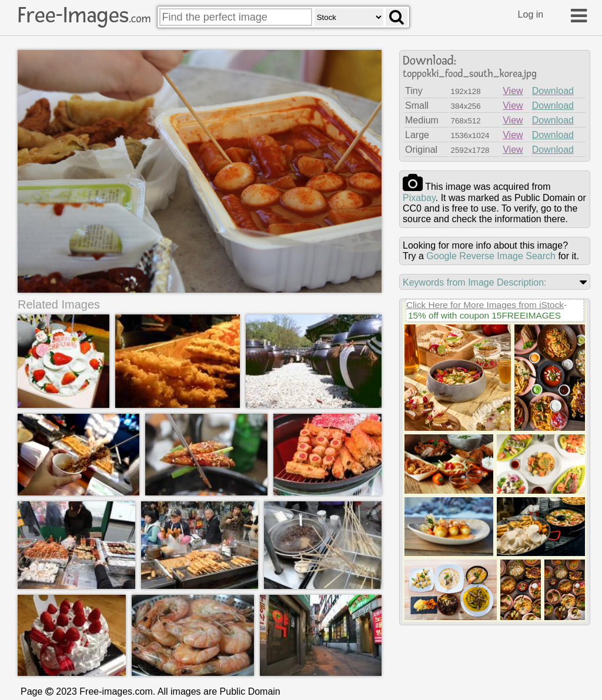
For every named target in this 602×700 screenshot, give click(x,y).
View (513, 91)
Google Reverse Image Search (491, 256)
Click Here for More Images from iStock (485, 305)
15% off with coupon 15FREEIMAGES (484, 315)
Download (553, 91)
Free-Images (84, 15)
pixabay (419, 198)
